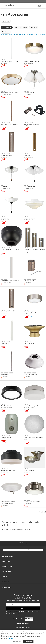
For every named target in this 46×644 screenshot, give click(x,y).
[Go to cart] (43, 5)
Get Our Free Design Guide (23, 550)
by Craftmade (5, 376)
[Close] (43, 632)
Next (46, 512)
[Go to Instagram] (22, 619)
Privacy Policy (36, 612)
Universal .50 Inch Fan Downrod (10, 124)
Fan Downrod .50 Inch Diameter (10, 281)
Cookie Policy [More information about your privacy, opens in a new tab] (12, 638)
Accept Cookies (28, 641)
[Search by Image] (40, 6)
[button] (2, 5)
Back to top (23, 543)
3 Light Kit (4, 187)
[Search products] (37, 6)
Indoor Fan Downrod (7, 155)
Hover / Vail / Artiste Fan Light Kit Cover (33, 438)
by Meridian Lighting (29, 220)
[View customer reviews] (29, 619)
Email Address (11, 605)
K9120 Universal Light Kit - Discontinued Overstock (8, 503)
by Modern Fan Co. (29, 251)
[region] (23, 637)
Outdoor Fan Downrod (7, 312)
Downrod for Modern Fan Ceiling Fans (34, 249)
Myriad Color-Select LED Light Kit (10, 93)
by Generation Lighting (30, 95)
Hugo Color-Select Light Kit (32, 62)
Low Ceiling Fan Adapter (31, 375)
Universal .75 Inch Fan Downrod (10, 62)
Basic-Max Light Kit (30, 187)
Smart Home (6, 21)
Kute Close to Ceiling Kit (31, 343)
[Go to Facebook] (13, 619)
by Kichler (4, 345)
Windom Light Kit (29, 93)
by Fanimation (5, 157)
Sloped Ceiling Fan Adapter (32, 124)
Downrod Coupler (29, 281)
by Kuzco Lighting (29, 63)
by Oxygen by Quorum (7, 95)
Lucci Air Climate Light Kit (31, 406)
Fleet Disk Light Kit (6, 406)
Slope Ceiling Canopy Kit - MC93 (10, 249)
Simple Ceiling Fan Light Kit (31, 312)
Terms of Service (12, 613)
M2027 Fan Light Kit (30, 218)
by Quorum (4, 63)
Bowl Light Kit (5, 218)
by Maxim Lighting (6, 188)
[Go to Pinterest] (17, 619)
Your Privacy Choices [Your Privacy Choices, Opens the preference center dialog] (17, 641)
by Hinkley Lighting (29, 441)
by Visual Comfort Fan (7, 251)
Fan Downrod (28, 155)
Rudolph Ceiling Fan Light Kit (32, 502)
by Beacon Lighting (29, 408)
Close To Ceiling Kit (29, 470)
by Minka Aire (28, 126)
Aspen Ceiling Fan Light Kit (8, 470)
